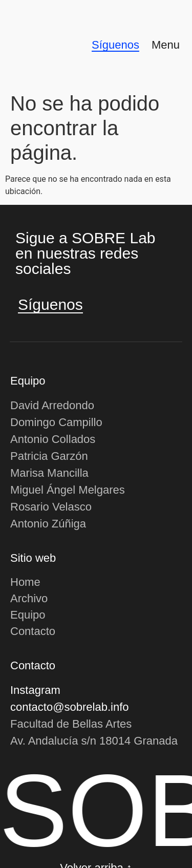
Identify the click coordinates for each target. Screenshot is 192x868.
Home (25, 582)
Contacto (33, 631)
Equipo (28, 615)
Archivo (29, 598)
